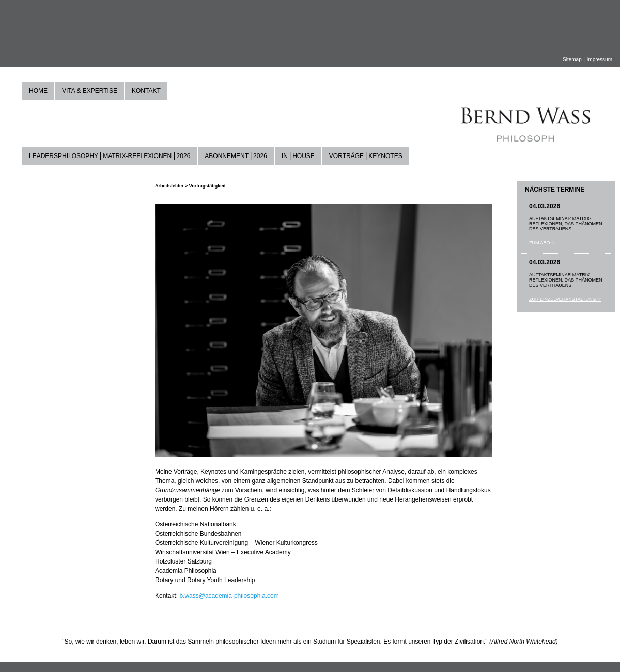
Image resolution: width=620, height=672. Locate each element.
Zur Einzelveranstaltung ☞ (565, 299)
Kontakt (146, 91)
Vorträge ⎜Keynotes (366, 156)
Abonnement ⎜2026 (236, 156)
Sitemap (572, 60)
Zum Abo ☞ (542, 243)
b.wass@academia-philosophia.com (229, 596)
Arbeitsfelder (170, 186)
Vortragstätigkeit (207, 186)
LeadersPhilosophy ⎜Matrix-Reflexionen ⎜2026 (110, 156)
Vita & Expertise (90, 91)
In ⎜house (298, 156)
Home (38, 91)
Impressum (600, 60)
